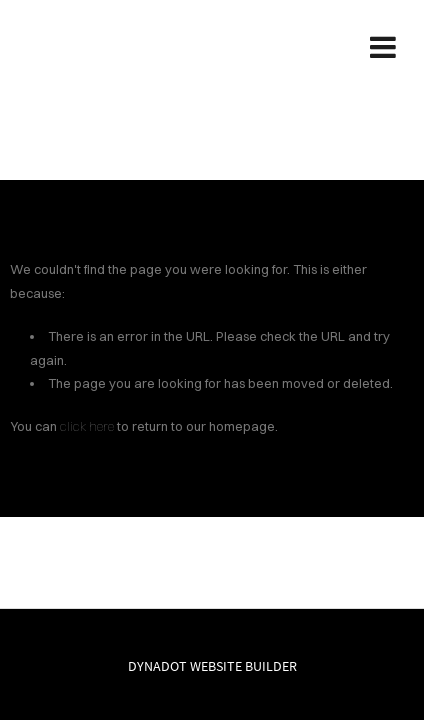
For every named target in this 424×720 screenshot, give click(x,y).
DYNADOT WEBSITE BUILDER (212, 666)
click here (87, 426)
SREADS (212, 46)
